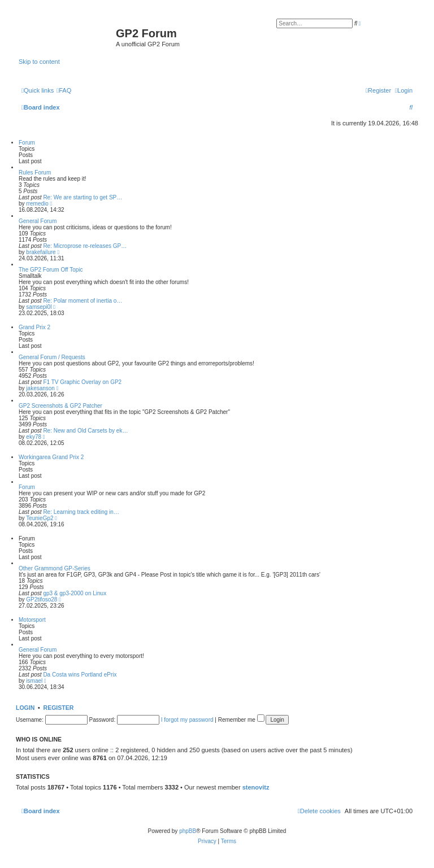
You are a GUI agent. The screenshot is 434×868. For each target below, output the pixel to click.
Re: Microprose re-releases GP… (85, 246)
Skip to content (39, 62)
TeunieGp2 (40, 518)
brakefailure (41, 252)
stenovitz (256, 787)
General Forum (38, 221)
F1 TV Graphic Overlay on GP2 (82, 382)
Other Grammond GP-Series (55, 568)
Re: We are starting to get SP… (83, 197)
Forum (27, 143)
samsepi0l (39, 307)
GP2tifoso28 (42, 599)
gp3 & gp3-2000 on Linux (75, 593)
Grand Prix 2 (34, 327)
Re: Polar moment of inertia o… (83, 301)
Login (25, 708)
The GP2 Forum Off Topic (51, 270)
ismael (34, 681)
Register (59, 708)
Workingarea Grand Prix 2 (51, 457)
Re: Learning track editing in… (81, 512)
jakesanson (40, 388)
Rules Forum (35, 173)
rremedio (37, 204)
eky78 (34, 437)
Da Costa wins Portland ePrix (80, 675)
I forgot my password (187, 720)
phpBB (188, 831)
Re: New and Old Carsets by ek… (85, 431)
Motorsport (32, 620)
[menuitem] (64, 90)
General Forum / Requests (52, 357)
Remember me (241, 720)
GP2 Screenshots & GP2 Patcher (60, 406)
